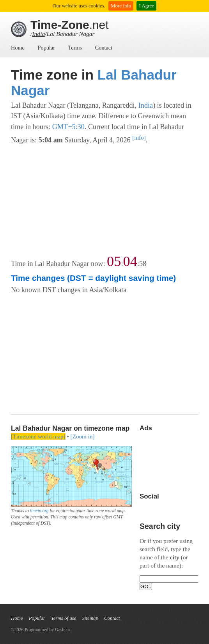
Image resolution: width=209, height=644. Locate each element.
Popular (46, 48)
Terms (75, 48)
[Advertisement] (104, 200)
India (38, 34)
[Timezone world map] (38, 436)
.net (70, 25)
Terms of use (64, 618)
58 (143, 264)
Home (18, 48)
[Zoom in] (83, 436)
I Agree (146, 6)
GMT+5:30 (68, 127)
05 (114, 261)
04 (130, 261)
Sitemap (90, 618)
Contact (104, 48)
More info (121, 6)
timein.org (39, 511)
